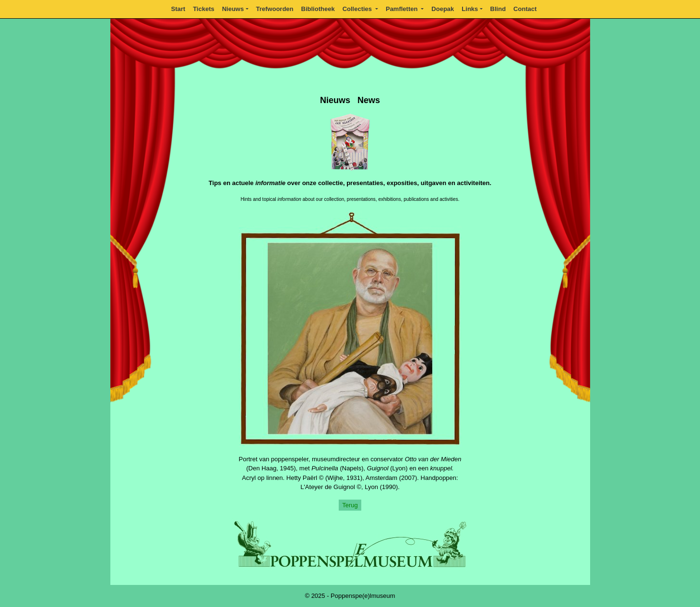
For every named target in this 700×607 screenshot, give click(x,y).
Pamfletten (403, 9)
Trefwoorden (275, 9)
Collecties (358, 9)
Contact (525, 9)
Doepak (443, 9)
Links (470, 9)
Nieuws (233, 9)
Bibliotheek (318, 9)
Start (178, 9)
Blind (498, 9)
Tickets (204, 9)
